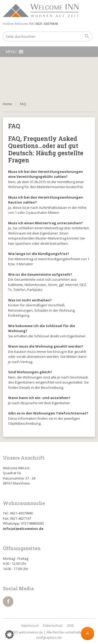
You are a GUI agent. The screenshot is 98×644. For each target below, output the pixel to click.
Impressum (30, 625)
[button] (11, 52)
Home (7, 104)
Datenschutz (53, 625)
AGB (70, 625)
